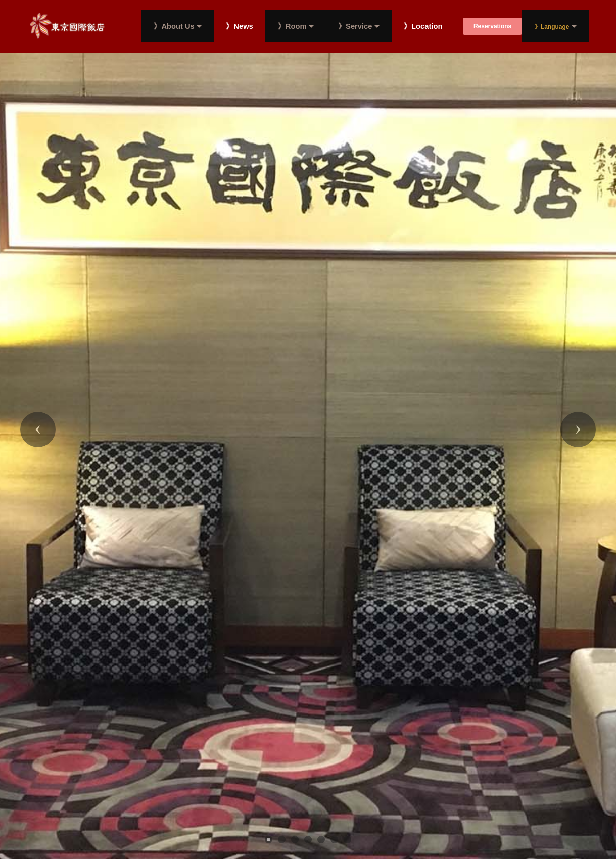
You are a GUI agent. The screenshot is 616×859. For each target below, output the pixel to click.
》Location (423, 27)
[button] (38, 429)
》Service (355, 26)
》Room (292, 26)
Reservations (492, 26)
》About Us (174, 26)
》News (239, 27)
